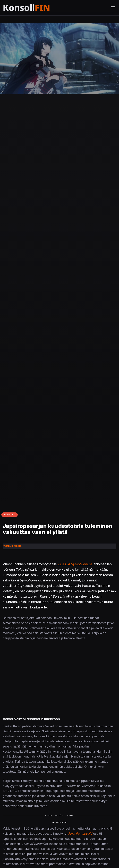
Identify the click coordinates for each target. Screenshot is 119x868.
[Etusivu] (35, 8)
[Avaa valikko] (113, 8)
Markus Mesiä (12, 546)
